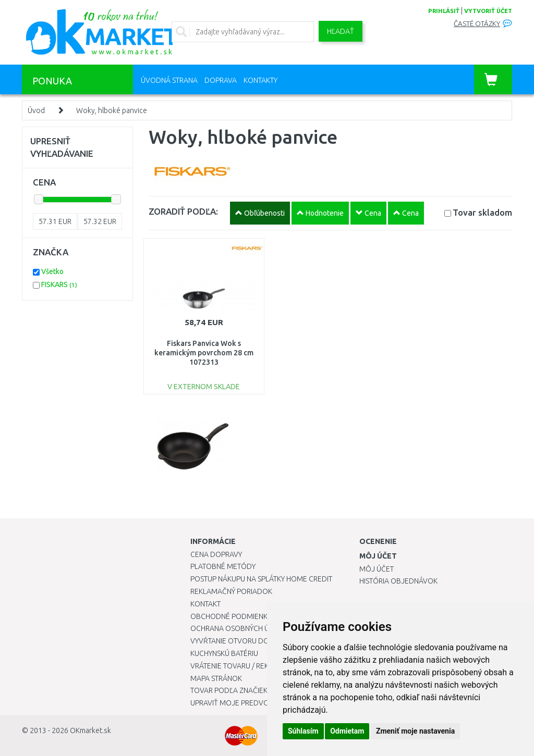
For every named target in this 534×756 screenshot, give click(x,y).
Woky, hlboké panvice (112, 110)
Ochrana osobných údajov (242, 628)
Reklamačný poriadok (231, 591)
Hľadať (341, 31)
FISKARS (59, 284)
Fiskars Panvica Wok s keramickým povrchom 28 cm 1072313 (204, 353)
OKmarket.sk (90, 730)
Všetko (52, 271)
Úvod (36, 110)
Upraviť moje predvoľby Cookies (251, 703)
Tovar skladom (482, 212)
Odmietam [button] (347, 731)
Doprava (221, 80)
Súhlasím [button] (303, 731)
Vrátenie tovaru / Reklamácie (244, 666)
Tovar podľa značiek (229, 690)
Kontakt (205, 604)
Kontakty (260, 80)
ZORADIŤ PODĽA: (183, 211)
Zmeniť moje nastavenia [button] (415, 731)
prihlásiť (444, 11)
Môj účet (377, 569)
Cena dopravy (216, 554)
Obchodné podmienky (231, 616)
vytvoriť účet (488, 11)
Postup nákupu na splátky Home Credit (261, 579)
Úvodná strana (169, 80)
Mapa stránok (216, 678)
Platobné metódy (223, 566)
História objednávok (398, 581)
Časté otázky (477, 24)
